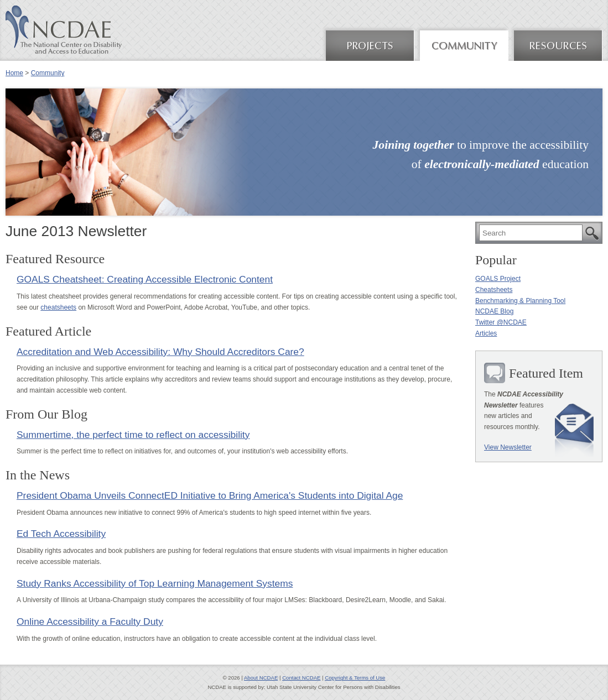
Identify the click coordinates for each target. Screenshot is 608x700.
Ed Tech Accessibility (61, 534)
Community (48, 73)
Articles (486, 333)
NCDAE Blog (494, 311)
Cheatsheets (494, 290)
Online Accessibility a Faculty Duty (90, 621)
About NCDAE (261, 678)
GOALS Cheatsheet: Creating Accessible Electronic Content (145, 279)
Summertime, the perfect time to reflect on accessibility (133, 435)
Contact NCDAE (301, 678)
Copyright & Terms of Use (355, 678)
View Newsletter (508, 447)
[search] (531, 233)
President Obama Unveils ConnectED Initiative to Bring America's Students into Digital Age (210, 495)
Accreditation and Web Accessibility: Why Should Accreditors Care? (160, 352)
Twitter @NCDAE (501, 322)
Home (14, 73)
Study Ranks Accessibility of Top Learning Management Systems (155, 583)
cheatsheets (58, 307)
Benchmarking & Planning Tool (520, 301)
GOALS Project (498, 279)
